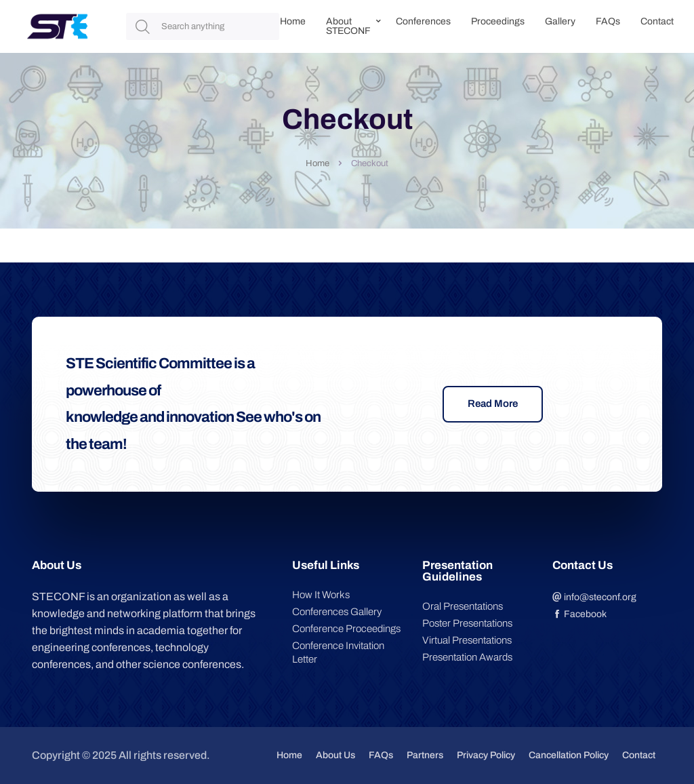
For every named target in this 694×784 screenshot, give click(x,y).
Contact (657, 21)
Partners (425, 755)
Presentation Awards (467, 657)
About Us (335, 755)
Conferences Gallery (337, 612)
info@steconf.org (594, 597)
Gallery (560, 21)
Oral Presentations (463, 606)
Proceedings (498, 21)
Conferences (423, 21)
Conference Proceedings (346, 629)
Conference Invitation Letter (338, 652)
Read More (493, 404)
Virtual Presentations (467, 640)
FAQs (608, 21)
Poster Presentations (467, 623)
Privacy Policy (486, 755)
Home (293, 21)
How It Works (321, 595)
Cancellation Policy (569, 755)
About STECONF (348, 26)
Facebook (579, 614)
